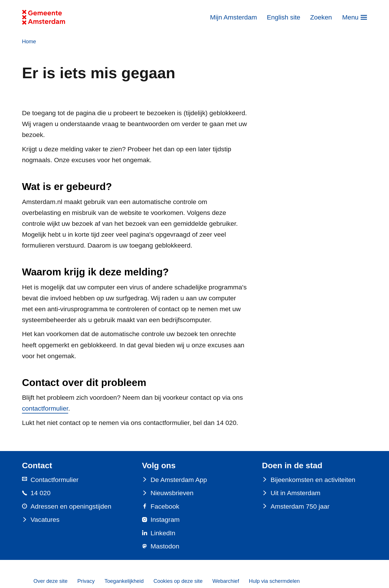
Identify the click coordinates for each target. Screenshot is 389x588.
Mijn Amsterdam (233, 17)
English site (283, 17)
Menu (350, 17)
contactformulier (45, 408)
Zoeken (321, 17)
